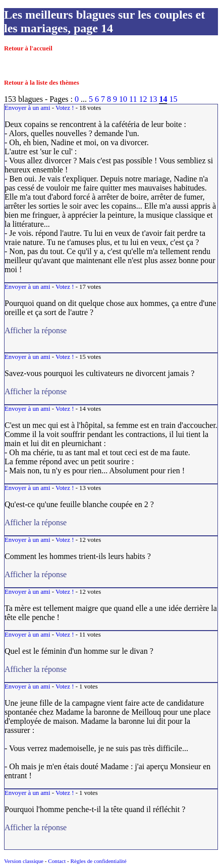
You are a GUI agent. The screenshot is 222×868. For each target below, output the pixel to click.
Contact (57, 861)
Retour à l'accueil (28, 48)
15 (173, 99)
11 (133, 99)
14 (163, 99)
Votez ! (65, 108)
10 (123, 99)
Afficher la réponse (105, 391)
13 (153, 99)
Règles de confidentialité (98, 861)
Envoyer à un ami (27, 108)
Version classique (24, 861)
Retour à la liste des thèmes (42, 83)
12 (143, 99)
